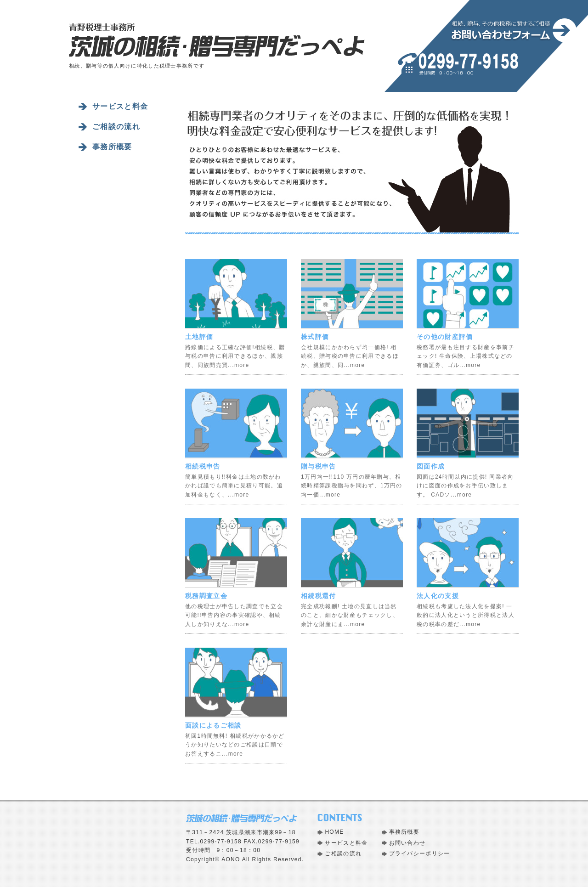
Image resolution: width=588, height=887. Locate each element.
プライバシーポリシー (420, 853)
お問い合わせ (407, 843)
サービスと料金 (120, 106)
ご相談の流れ (116, 127)
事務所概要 (112, 147)
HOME (334, 832)
